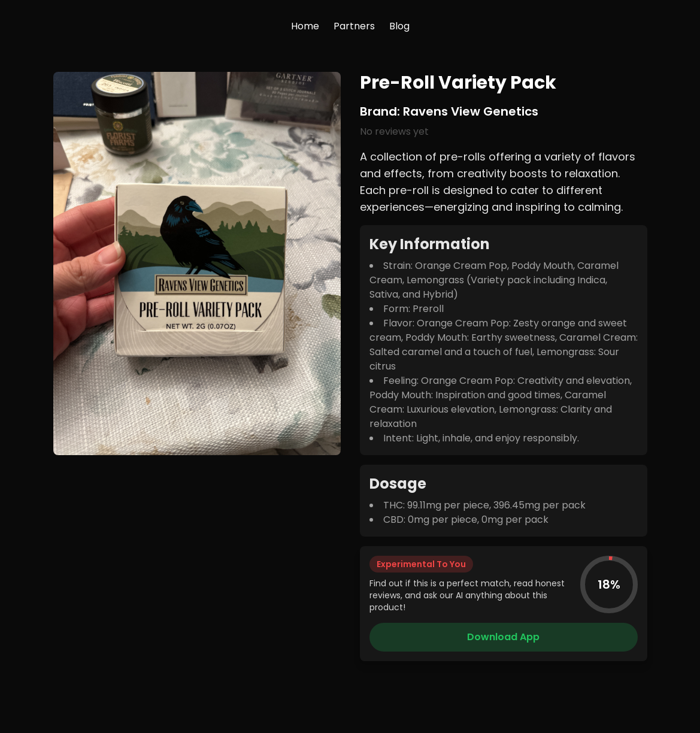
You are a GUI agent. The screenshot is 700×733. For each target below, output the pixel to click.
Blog (399, 26)
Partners (354, 26)
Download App (503, 637)
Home (305, 26)
